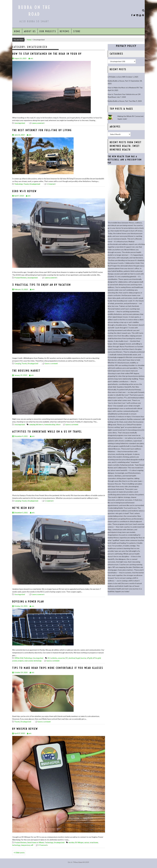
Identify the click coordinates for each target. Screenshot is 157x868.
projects (21, 661)
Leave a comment (38, 123)
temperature (26, 845)
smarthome (94, 842)
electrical (72, 658)
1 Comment (51, 184)
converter (61, 658)
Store (77, 31)
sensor (87, 842)
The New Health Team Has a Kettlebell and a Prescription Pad (125, 160)
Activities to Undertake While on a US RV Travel (47, 432)
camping (32, 424)
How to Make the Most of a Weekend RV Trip (125, 88)
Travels (26, 184)
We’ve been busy (23, 508)
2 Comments (43, 845)
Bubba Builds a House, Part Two (120, 101)
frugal (78, 658)
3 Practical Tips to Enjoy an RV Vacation (42, 285)
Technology (19, 184)
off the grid (97, 658)
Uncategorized (20, 123)
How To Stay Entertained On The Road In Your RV (47, 54)
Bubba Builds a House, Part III (119, 81)
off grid (89, 658)
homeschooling (50, 424)
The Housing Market (26, 371)
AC (49, 658)
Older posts (20, 853)
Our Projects (48, 31)
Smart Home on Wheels (36, 842)
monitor (71, 842)
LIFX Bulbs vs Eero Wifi (116, 77)
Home (17, 31)
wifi (32, 845)
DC (67, 658)
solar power (29, 661)
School (58, 424)
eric (31, 58)
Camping (18, 364)
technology (38, 661)
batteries (54, 658)
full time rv (40, 424)
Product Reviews (20, 278)
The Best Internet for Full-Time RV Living (42, 130)
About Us (30, 31)
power (15, 661)
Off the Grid (19, 658)
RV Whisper (79, 842)
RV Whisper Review (25, 729)
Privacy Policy (126, 46)
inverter (83, 658)
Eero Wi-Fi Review (24, 191)
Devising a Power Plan (28, 602)
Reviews (65, 31)
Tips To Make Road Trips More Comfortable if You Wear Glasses (58, 668)
